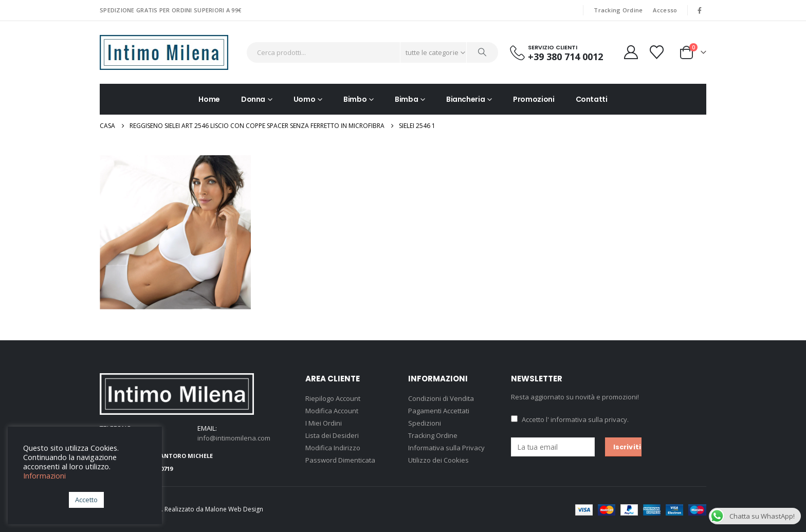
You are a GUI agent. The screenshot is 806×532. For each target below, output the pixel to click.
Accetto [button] (86, 500)
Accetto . (570, 419)
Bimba (406, 99)
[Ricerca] (483, 52)
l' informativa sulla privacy (587, 419)
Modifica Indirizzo (333, 448)
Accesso (665, 10)
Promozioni (534, 99)
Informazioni (44, 475)
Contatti (592, 99)
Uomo (305, 99)
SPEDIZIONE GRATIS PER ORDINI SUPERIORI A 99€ (170, 10)
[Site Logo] (164, 52)
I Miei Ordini (324, 423)
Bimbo (355, 99)
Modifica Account (332, 411)
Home (209, 99)
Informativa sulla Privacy (446, 448)
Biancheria (466, 99)
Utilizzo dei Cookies (438, 460)
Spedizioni (425, 423)
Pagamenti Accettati (439, 411)
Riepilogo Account (333, 398)
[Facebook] (700, 10)
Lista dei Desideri (332, 435)
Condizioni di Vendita (441, 398)
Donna (253, 99)
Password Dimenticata (340, 460)
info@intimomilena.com (234, 438)
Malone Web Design (234, 509)
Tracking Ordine (618, 10)
